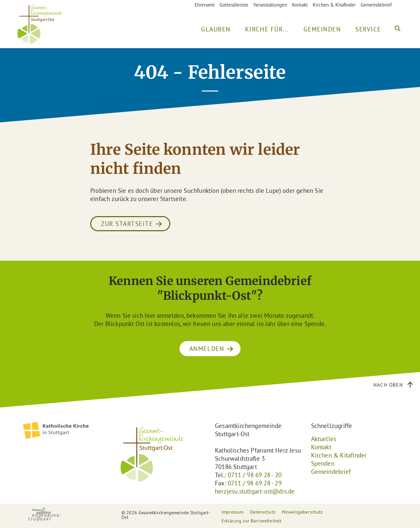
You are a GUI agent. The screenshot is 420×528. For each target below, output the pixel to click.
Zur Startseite (127, 224)
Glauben (216, 29)
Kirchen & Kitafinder (334, 5)
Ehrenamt (205, 5)
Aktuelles (324, 439)
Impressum (232, 512)
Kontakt (300, 5)
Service (368, 29)
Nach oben (388, 385)
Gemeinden (322, 29)
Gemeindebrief (376, 5)
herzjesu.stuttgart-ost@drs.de (255, 491)
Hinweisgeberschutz (302, 512)
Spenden (323, 463)
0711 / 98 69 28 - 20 (255, 475)
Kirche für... (267, 29)
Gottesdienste (234, 5)
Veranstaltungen (270, 5)
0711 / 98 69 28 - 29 (255, 483)
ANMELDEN (207, 349)
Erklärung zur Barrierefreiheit (252, 521)
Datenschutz (263, 512)
